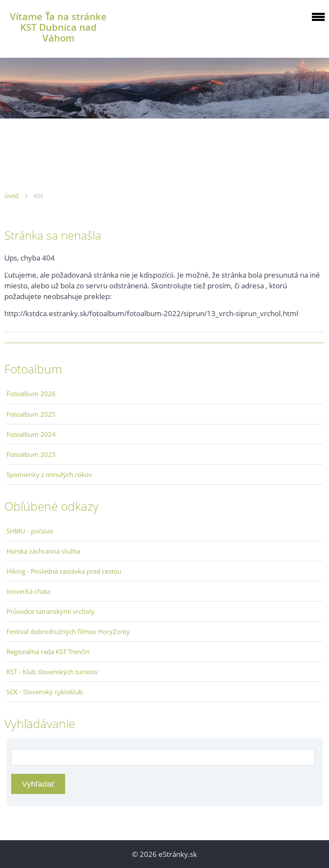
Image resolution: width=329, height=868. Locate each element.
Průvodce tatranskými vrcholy (51, 611)
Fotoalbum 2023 (31, 454)
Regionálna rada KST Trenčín (48, 652)
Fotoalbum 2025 (31, 414)
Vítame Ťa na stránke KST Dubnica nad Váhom (58, 27)
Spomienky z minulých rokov (49, 474)
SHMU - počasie (30, 531)
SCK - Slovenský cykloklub (45, 692)
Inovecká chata (28, 591)
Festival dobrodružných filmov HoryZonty (68, 631)
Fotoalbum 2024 (31, 434)
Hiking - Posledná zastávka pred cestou (64, 571)
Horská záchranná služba (43, 551)
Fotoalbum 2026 (31, 394)
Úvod (12, 196)
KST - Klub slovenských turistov (52, 672)
